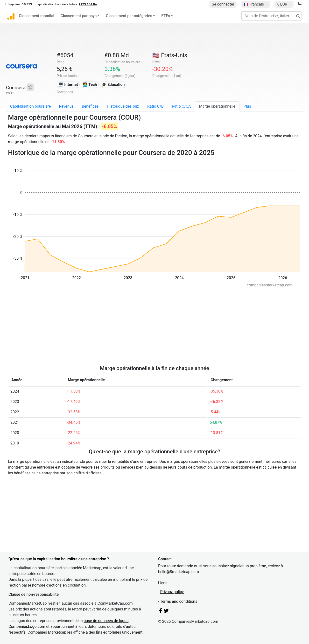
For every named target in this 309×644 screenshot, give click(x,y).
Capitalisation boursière (30, 106)
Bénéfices (90, 106)
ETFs (166, 16)
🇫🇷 (254, 4)
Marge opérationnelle (217, 106)
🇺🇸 (170, 55)
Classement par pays (79, 16)
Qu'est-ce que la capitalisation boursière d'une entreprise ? (59, 559)
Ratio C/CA (181, 106)
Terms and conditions (179, 601)
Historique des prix (123, 106)
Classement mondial (37, 16)
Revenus (66, 106)
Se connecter (223, 4)
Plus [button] (247, 106)
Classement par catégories (129, 16)
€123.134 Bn (88, 4)
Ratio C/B (155, 106)
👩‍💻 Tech (90, 85)
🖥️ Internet (68, 85)
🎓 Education (113, 85)
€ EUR (282, 4)
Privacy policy (172, 592)
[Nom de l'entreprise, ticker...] (272, 16)
